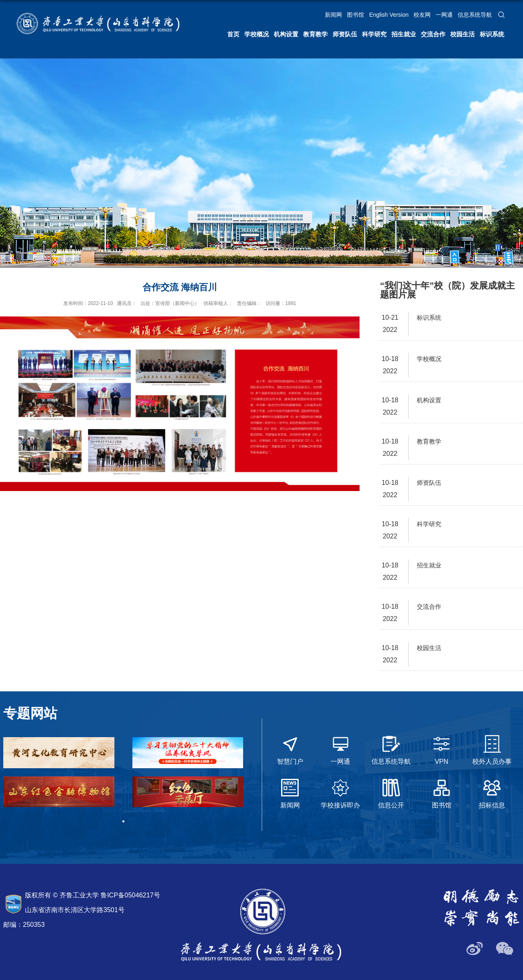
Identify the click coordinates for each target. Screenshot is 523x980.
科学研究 (374, 34)
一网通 (444, 15)
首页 (233, 34)
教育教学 (315, 34)
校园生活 (463, 34)
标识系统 (492, 34)
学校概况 (257, 34)
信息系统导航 (475, 15)
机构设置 (286, 34)
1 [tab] (123, 821)
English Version (389, 15)
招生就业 (404, 34)
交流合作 (433, 34)
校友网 (422, 15)
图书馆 (355, 15)
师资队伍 (345, 34)
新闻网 (333, 15)
